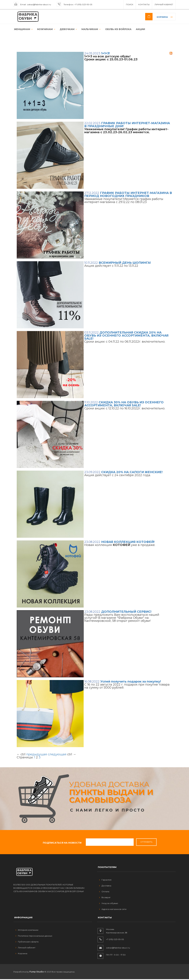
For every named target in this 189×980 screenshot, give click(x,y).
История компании (27, 931)
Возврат (105, 898)
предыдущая (37, 755)
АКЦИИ (136, 30)
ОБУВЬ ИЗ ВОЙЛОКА (114, 30)
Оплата (104, 892)
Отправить (146, 843)
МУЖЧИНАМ (44, 30)
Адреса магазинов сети (113, 910)
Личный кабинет (25, 948)
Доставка (105, 886)
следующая (57, 755)
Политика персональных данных (34, 937)
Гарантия (105, 881)
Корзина (162, 17)
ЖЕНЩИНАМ (22, 30)
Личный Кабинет (164, 5)
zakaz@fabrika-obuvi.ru (39, 4)
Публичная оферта (27, 943)
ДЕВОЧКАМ (66, 30)
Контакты (144, 5)
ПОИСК (130, 5)
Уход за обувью (109, 904)
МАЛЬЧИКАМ (88, 30)
